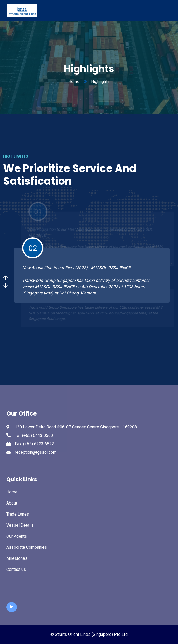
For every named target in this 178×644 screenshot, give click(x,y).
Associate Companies (27, 547)
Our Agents (17, 536)
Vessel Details (20, 525)
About (12, 503)
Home (74, 81)
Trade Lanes (18, 514)
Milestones (17, 558)
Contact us (16, 569)
